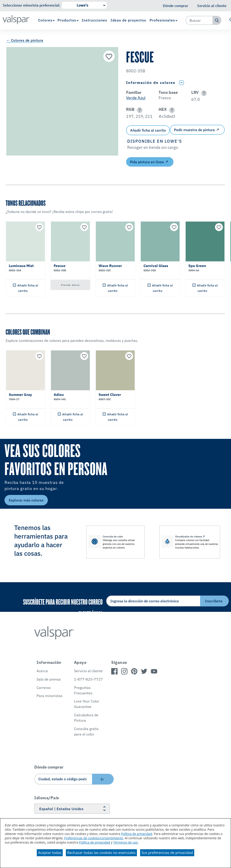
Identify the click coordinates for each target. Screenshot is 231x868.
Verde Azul (136, 98)
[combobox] (199, 20)
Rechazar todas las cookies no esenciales (101, 853)
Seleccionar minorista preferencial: (32, 5)
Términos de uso (126, 842)
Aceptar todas (50, 853)
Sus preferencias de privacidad (167, 853)
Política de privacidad (136, 834)
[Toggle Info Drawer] (181, 83)
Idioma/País (47, 798)
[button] (203, 93)
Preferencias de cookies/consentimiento (94, 838)
